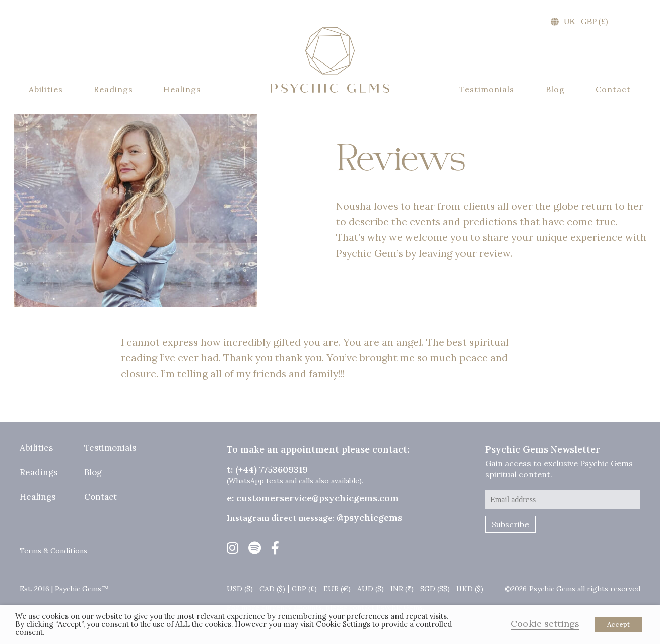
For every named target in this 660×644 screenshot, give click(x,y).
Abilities (46, 90)
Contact (613, 90)
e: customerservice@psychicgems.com (313, 498)
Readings (113, 90)
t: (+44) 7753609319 (267, 469)
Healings (182, 90)
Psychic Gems (330, 60)
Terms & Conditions (53, 551)
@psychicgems (369, 517)
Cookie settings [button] (545, 624)
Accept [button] (618, 625)
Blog (555, 90)
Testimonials (487, 90)
